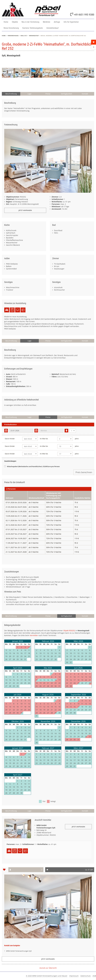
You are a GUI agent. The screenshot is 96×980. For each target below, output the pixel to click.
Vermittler (34, 635)
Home (6, 22)
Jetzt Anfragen (78, 827)
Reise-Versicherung (11, 28)
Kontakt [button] (85, 94)
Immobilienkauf (52, 28)
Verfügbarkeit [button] (66, 94)
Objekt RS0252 (69, 631)
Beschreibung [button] (11, 94)
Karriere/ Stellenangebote (33, 28)
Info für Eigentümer (71, 22)
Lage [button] (30, 94)
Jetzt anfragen (25, 210)
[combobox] (73, 431)
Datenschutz (86, 976)
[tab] (48, 489)
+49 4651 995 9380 (82, 15)
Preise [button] (48, 94)
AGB (94, 976)
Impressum (74, 976)
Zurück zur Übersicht (48, 968)
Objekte (15, 22)
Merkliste (47, 22)
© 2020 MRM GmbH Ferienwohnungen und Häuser (47, 976)
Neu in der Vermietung (30, 22)
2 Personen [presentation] (11, 489)
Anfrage (57, 22)
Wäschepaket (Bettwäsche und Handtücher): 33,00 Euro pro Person (32, 466)
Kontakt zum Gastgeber (12, 945)
